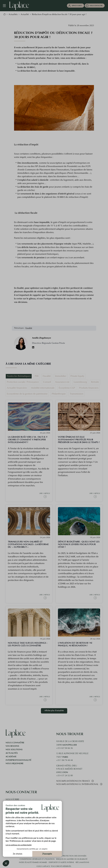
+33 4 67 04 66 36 (64, 748)
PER (37, 376)
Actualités (12, 753)
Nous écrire (12, 800)
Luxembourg (80, 382)
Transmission (77, 394)
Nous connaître (15, 743)
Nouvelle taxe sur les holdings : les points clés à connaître (28, 644)
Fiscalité (29, 328)
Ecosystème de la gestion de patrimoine (27, 394)
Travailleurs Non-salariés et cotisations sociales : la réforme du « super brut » (28, 544)
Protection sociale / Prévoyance (23, 382)
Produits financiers (89, 388)
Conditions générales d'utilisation (37, 859)
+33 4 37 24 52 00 (64, 776)
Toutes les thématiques (19, 376)
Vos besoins (12, 746)
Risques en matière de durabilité (72, 859)
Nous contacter (96, 6)
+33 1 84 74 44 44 (64, 760)
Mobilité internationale (43, 388)
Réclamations (82, 863)
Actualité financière (17, 388)
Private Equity (77, 376)
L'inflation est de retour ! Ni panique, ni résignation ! (75, 644)
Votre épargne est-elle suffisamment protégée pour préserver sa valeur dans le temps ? (79, 440)
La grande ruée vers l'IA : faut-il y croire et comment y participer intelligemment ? (28, 440)
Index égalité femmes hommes (33, 863)
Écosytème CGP (67, 388)
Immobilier (61, 376)
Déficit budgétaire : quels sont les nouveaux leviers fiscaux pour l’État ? (79, 544)
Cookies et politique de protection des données (63, 856)
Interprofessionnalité (18, 760)
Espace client (77, 6)
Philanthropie (59, 394)
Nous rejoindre (15, 763)
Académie (11, 757)
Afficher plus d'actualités (54, 711)
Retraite (95, 382)
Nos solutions (14, 749)
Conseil (47, 382)
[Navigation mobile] (6, 6)
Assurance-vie (62, 382)
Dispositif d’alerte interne (61, 863)
